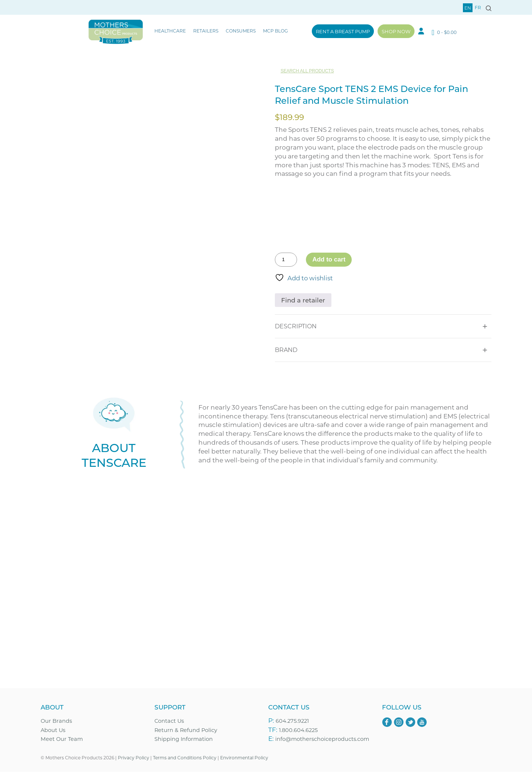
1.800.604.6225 (298, 731)
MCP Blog (275, 31)
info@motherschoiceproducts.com (322, 740)
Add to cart (329, 259)
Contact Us (169, 722)
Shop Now (396, 31)
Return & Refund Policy (186, 731)
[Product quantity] (286, 260)
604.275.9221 (292, 722)
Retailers (206, 31)
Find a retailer (303, 300)
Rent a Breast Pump (343, 31)
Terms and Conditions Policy (185, 759)
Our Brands (56, 722)
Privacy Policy (134, 759)
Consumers (241, 31)
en (468, 8)
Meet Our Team (62, 740)
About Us (53, 731)
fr (478, 7)
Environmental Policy (244, 759)
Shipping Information (184, 740)
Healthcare (170, 31)
